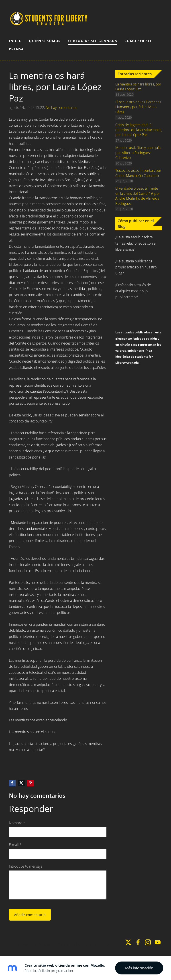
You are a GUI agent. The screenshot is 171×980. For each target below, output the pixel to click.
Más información (139, 968)
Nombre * (17, 823)
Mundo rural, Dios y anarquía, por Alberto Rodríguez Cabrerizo (138, 153)
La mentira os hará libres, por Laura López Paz (138, 87)
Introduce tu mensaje (26, 866)
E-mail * (15, 845)
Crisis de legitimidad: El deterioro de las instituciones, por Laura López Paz (139, 130)
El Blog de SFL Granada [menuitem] (93, 41)
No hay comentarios (61, 108)
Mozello (45, 944)
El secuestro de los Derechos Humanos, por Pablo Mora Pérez (138, 107)
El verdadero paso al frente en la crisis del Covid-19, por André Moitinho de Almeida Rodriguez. (138, 196)
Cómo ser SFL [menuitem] (138, 41)
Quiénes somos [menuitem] (45, 41)
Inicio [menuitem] (15, 41)
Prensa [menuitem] (16, 49)
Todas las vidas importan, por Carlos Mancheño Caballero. (138, 173)
